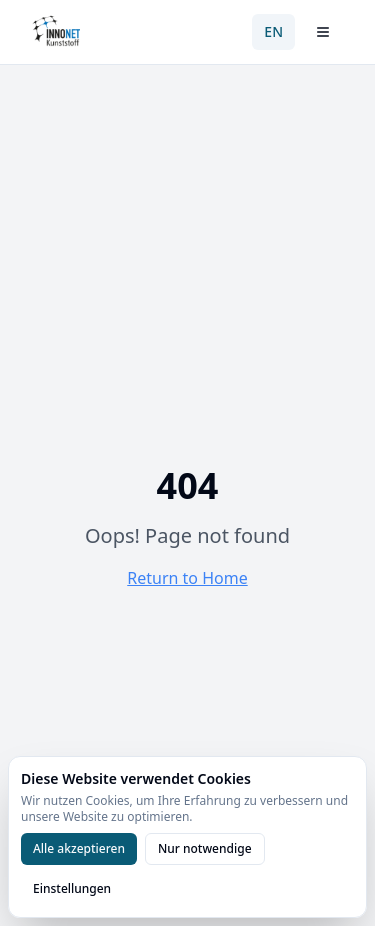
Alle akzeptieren (79, 848)
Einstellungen (72, 888)
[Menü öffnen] (323, 32)
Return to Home (187, 578)
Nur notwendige (205, 848)
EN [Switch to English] (273, 31)
